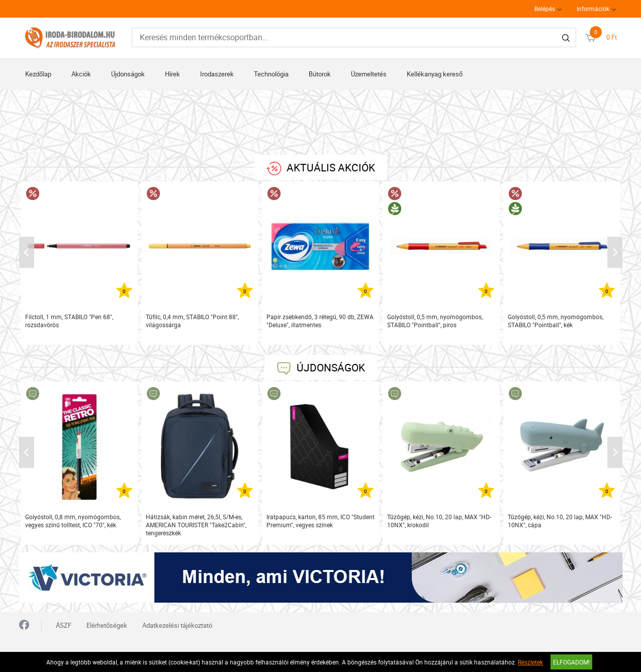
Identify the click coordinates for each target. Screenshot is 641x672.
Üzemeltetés (369, 74)
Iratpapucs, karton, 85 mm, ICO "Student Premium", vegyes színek (320, 521)
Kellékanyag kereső (435, 74)
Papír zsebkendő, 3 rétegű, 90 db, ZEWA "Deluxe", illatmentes (320, 321)
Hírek (172, 74)
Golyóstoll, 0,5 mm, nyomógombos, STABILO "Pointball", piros (435, 321)
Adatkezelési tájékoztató (177, 625)
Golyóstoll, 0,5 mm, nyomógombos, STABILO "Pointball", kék (556, 321)
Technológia (271, 74)
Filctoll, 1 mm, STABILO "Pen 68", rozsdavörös (69, 321)
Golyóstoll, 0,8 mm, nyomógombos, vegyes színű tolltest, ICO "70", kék (73, 521)
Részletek (530, 662)
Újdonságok (128, 74)
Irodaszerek (217, 74)
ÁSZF (64, 625)
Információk (593, 9)
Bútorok (320, 74)
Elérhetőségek (107, 625)
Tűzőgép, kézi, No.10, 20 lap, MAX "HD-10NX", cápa (560, 521)
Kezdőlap (38, 74)
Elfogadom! (571, 662)
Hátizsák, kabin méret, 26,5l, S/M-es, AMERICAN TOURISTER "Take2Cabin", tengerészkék (196, 525)
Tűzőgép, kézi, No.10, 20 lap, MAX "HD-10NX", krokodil (439, 521)
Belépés (545, 9)
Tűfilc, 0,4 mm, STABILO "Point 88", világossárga (192, 321)
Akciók (81, 74)
